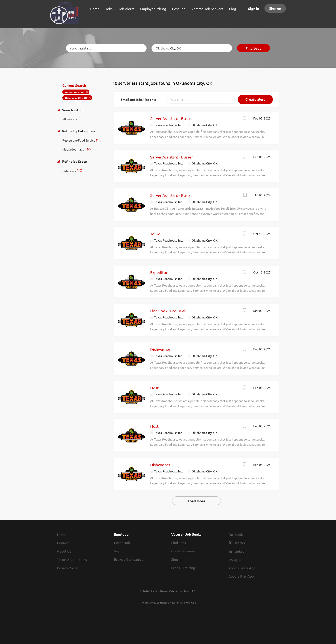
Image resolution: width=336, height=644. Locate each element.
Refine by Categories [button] (78, 131)
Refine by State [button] (74, 161)
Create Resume (183, 551)
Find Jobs (253, 48)
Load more (196, 501)
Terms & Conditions (72, 559)
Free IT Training (183, 568)
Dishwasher (160, 349)
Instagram (236, 559)
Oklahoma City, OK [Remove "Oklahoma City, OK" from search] (76, 98)
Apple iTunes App (242, 568)
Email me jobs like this (138, 99)
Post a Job (122, 542)
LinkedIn (241, 551)
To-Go (155, 234)
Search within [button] (72, 110)
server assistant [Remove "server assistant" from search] (75, 92)
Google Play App (241, 576)
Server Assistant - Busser (172, 118)
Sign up (275, 8)
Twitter (240, 543)
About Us (64, 551)
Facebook (236, 534)
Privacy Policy (67, 568)
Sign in (254, 8)
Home (62, 534)
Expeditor (159, 272)
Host (154, 388)
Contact (63, 543)
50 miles (68, 119)
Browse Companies (129, 559)
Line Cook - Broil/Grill (169, 311)
